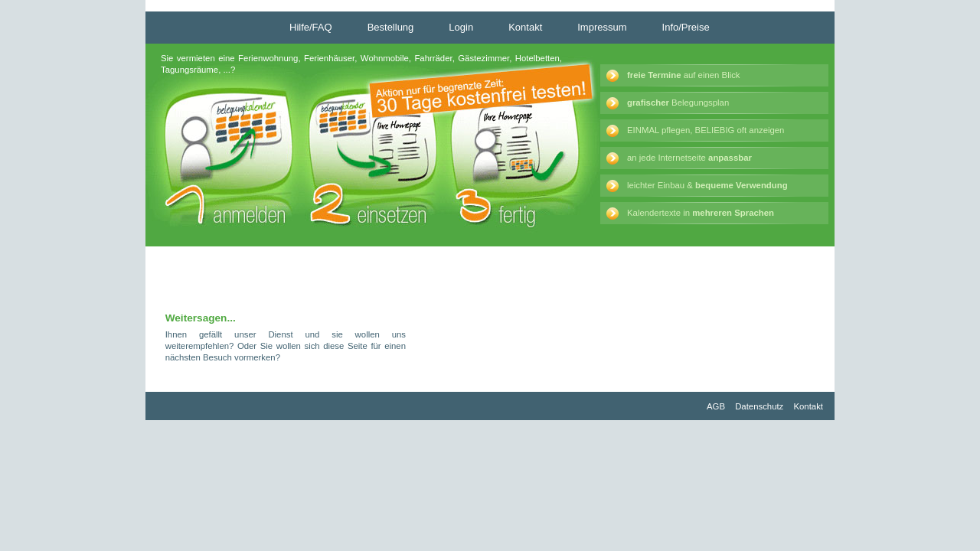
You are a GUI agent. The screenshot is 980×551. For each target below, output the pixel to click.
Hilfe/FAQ (311, 27)
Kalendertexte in (701, 213)
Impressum (602, 27)
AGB (716, 406)
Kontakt (525, 27)
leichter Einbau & (707, 185)
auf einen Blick (684, 75)
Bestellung (391, 27)
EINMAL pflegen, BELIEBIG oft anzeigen (706, 130)
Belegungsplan (678, 103)
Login (461, 27)
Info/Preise (686, 27)
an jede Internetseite (689, 158)
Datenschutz (759, 406)
